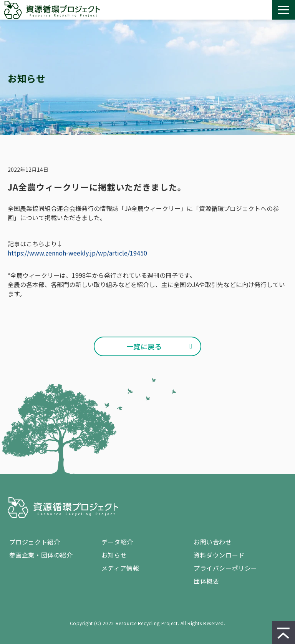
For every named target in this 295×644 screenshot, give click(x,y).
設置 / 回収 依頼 (263, 10)
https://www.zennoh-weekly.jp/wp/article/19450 (77, 253)
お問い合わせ (234, 10)
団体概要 (206, 581)
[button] (283, 10)
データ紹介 (117, 542)
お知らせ (114, 555)
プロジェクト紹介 (35, 542)
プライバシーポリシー (225, 568)
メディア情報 (120, 568)
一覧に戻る (144, 346)
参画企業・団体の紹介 (41, 555)
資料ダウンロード (248, 10)
